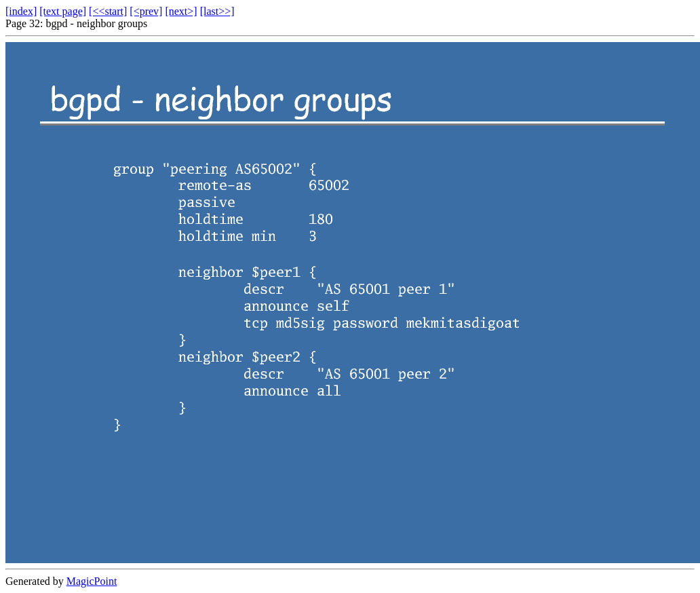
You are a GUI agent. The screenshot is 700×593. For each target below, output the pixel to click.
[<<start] (108, 11)
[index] (21, 11)
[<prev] (146, 11)
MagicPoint (92, 581)
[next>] (181, 11)
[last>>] (217, 11)
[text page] (63, 11)
